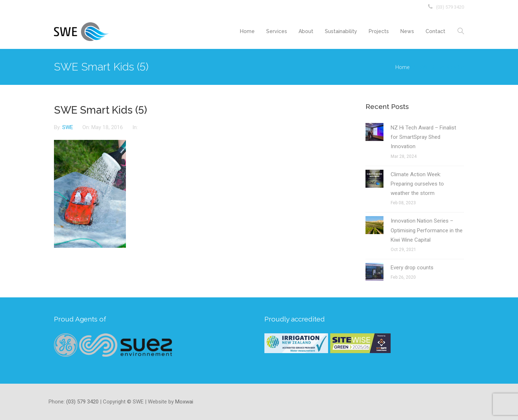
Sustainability (341, 31)
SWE (68, 127)
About (306, 31)
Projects (379, 31)
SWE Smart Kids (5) (101, 110)
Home (247, 31)
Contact (435, 31)
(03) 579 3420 (450, 7)
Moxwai (184, 402)
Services (277, 31)
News (407, 31)
